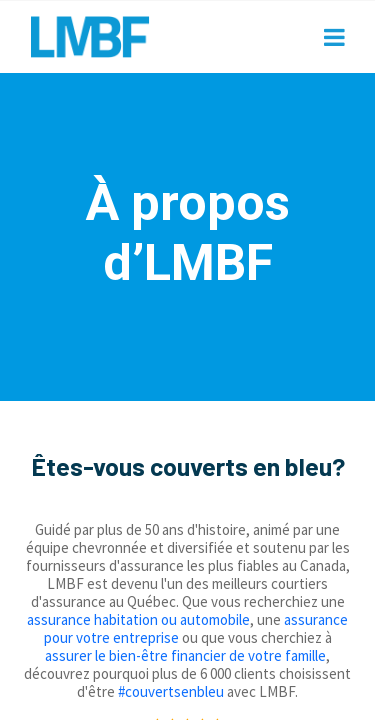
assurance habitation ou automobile (138, 619)
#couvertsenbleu (171, 691)
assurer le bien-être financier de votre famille (185, 655)
